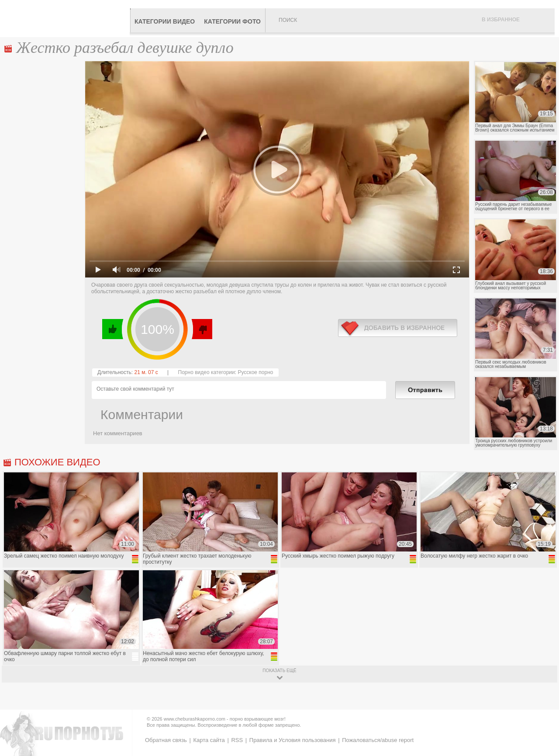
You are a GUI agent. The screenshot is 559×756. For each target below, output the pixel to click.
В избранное (501, 20)
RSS (237, 740)
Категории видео (165, 21)
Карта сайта (209, 740)
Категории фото (232, 21)
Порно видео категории (207, 372)
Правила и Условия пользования (293, 740)
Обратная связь (166, 740)
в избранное (398, 328)
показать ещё (279, 671)
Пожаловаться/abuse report (378, 740)
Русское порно (255, 372)
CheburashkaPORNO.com (67, 18)
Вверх (542, 711)
